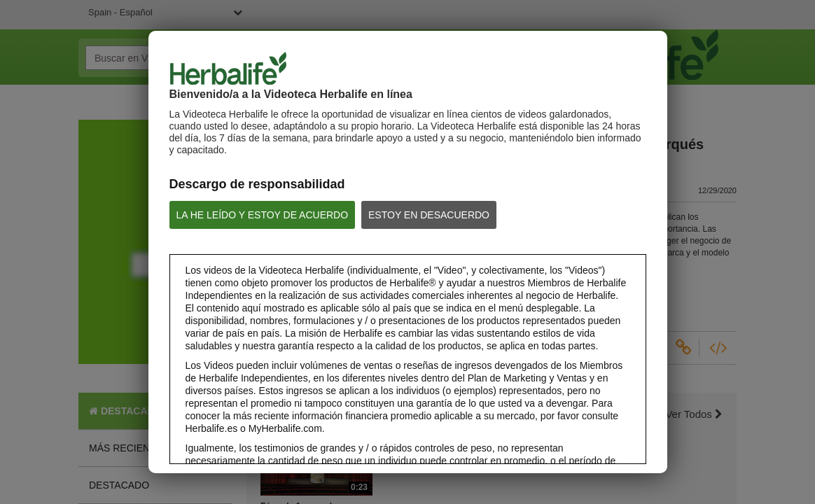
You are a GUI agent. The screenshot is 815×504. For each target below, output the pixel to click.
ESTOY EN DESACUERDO (429, 215)
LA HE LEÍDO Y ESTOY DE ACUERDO (263, 215)
